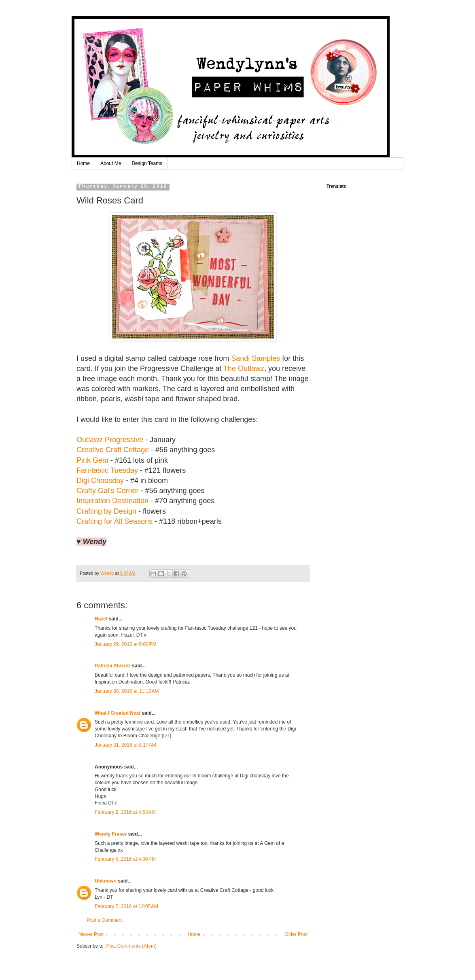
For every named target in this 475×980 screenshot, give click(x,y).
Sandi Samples (256, 358)
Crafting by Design (106, 511)
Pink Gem (92, 460)
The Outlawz (244, 368)
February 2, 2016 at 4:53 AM (125, 812)
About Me (111, 163)
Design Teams (147, 163)
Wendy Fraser (111, 834)
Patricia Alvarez (113, 666)
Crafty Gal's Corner (107, 491)
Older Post (296, 934)
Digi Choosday (100, 480)
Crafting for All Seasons (115, 521)
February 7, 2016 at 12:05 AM (126, 906)
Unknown (106, 881)
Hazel (101, 619)
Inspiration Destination (112, 501)
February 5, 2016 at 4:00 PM (125, 859)
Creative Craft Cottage (113, 450)
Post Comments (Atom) (131, 946)
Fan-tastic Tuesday (107, 470)
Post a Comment (105, 920)
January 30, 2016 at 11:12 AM (127, 691)
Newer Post (91, 934)
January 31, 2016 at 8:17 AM (125, 745)
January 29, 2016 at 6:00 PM (125, 644)
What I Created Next (118, 713)
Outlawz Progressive (110, 440)
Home (83, 163)
